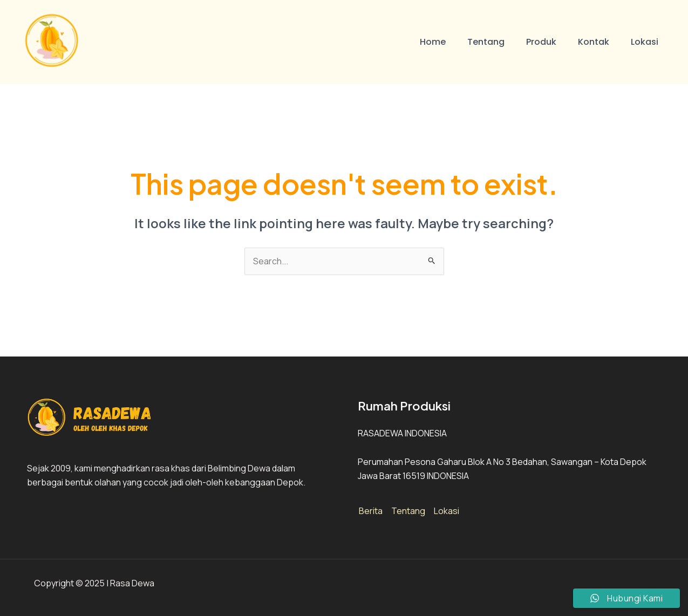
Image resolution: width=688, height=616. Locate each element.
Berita (371, 511)
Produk (541, 42)
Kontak (594, 42)
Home (433, 42)
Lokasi (645, 42)
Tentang (486, 42)
